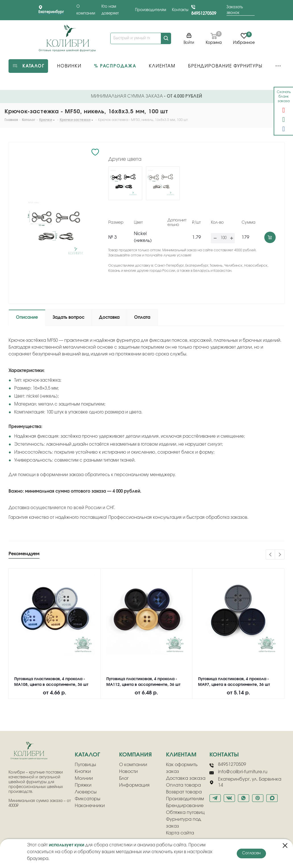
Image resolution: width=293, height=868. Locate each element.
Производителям (151, 10)
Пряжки (83, 785)
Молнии (84, 778)
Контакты (180, 10)
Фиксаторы (88, 799)
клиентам (181, 755)
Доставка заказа (186, 778)
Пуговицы (85, 765)
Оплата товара (183, 785)
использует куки (67, 845)
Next (280, 555)
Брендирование (185, 806)
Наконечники (90, 806)
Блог (124, 778)
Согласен (251, 853)
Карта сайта (180, 833)
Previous (271, 555)
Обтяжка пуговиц (185, 813)
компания (135, 755)
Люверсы (86, 792)
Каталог (87, 755)
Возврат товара (184, 792)
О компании (133, 765)
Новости (128, 772)
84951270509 (204, 14)
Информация (134, 785)
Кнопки (83, 772)
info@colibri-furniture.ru (238, 772)
